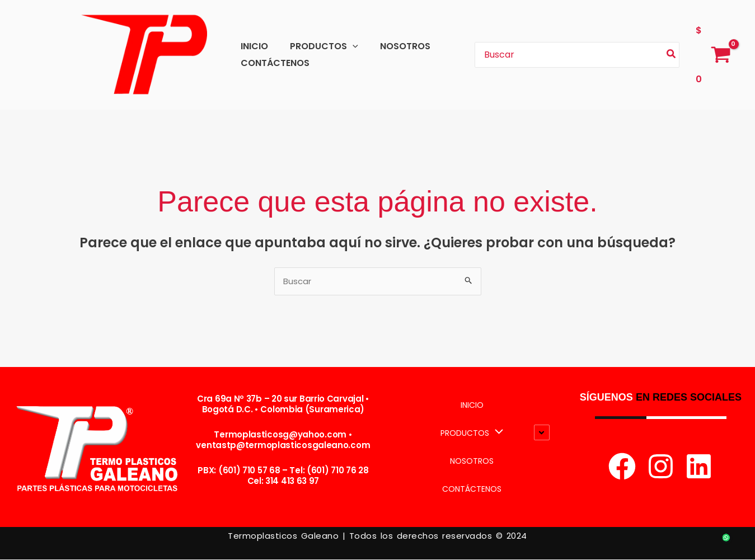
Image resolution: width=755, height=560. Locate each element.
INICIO (252, 46)
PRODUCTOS (318, 46)
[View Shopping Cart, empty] (713, 55)
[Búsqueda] (672, 55)
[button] (346, 46)
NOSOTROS (395, 46)
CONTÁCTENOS (273, 63)
